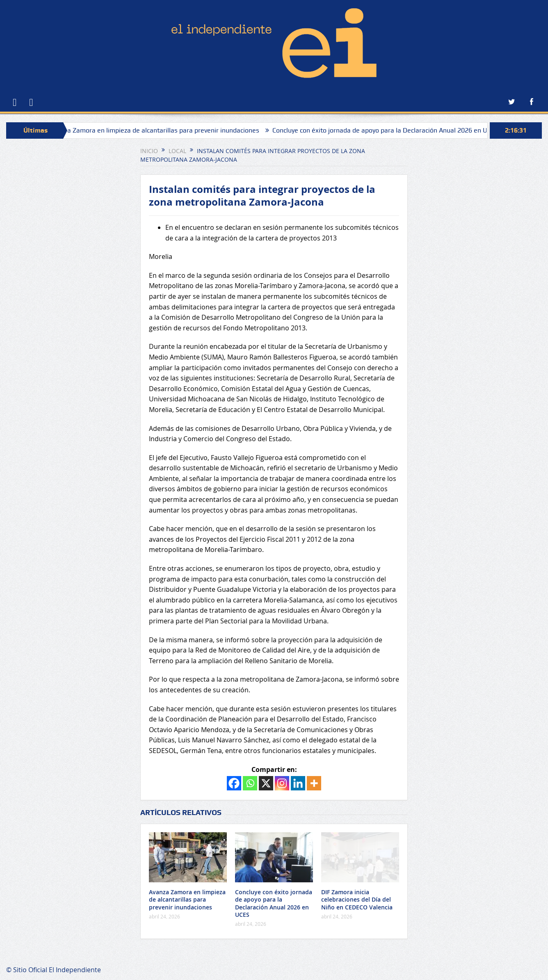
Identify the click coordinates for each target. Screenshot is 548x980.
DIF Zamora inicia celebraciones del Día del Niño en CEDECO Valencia (357, 899)
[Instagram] (282, 783)
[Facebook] (234, 783)
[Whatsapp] (250, 783)
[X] (266, 783)
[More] (314, 783)
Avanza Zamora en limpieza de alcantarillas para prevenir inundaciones (159, 130)
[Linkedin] (298, 783)
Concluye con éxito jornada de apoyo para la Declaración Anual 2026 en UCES (389, 130)
